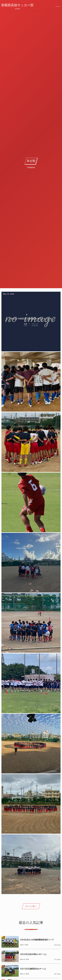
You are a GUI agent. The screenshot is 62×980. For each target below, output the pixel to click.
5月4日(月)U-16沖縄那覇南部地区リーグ (37, 940)
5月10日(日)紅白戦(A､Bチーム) (33, 954)
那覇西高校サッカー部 (17, 5)
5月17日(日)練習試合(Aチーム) (33, 969)
